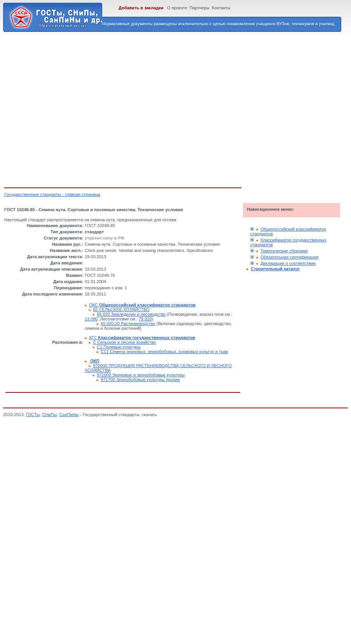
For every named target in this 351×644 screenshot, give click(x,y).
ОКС (142, 305)
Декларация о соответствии (288, 263)
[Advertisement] (73, 108)
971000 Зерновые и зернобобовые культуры (141, 375)
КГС (142, 338)
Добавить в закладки (141, 8)
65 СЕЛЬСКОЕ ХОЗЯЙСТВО (121, 310)
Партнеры (200, 8)
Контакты (221, 8)
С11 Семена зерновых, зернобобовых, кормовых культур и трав (164, 352)
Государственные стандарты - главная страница (52, 194)
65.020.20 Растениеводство (128, 324)
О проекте (177, 8)
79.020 (145, 319)
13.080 (91, 319)
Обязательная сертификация (289, 257)
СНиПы (49, 415)
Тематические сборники (284, 251)
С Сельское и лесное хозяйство (124, 342)
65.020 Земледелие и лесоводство (131, 314)
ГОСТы (33, 415)
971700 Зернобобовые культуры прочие (140, 380)
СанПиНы (69, 415)
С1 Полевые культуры (119, 347)
